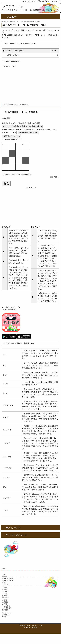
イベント (5, 587)
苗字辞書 (5, 604)
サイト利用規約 (7, 608)
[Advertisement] (30, 85)
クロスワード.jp (13, 6)
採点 (6, 184)
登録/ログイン (44, 1)
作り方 (4, 582)
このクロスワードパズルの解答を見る (17, 174)
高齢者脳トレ (6, 615)
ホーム (4, 574)
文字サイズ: (7, 133)
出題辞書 (5, 600)
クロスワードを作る (8, 580)
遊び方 (4, 617)
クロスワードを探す (8, 578)
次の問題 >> (55, 177)
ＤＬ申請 (5, 593)
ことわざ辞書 (6, 606)
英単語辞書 (5, 602)
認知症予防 (5, 610)
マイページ (56, 1)
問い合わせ (5, 597)
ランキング (5, 591)
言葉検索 (5, 589)
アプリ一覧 (5, 584)
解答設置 (5, 595)
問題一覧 (5, 576)
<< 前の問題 (6, 118)
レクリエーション (7, 613)
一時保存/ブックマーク (11, 136)
